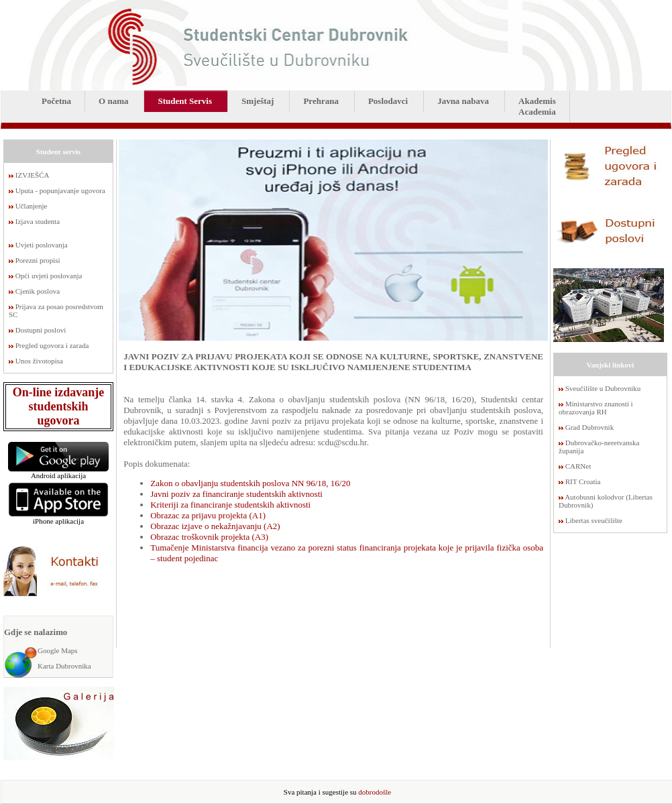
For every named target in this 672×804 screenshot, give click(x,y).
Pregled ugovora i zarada (52, 345)
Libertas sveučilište (594, 520)
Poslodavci (388, 101)
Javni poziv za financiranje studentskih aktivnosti (236, 494)
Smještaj (258, 101)
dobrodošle (375, 792)
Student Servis (185, 101)
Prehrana (321, 101)
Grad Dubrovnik (590, 427)
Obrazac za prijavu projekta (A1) (208, 515)
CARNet (578, 466)
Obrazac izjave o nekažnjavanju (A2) (215, 526)
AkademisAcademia (537, 106)
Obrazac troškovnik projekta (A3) (209, 537)
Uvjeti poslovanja (42, 245)
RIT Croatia (583, 481)
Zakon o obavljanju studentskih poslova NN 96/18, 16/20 (250, 483)
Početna (56, 101)
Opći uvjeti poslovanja (49, 276)
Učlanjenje (32, 206)
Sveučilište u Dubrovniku (603, 388)
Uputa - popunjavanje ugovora (60, 190)
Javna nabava (463, 101)
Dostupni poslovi (41, 330)
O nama (113, 101)
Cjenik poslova (38, 291)
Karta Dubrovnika (64, 666)
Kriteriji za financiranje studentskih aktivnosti (230, 505)
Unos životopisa (39, 361)
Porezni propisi (38, 260)
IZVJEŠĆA (33, 175)
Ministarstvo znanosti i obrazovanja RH (596, 408)
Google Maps (58, 650)
